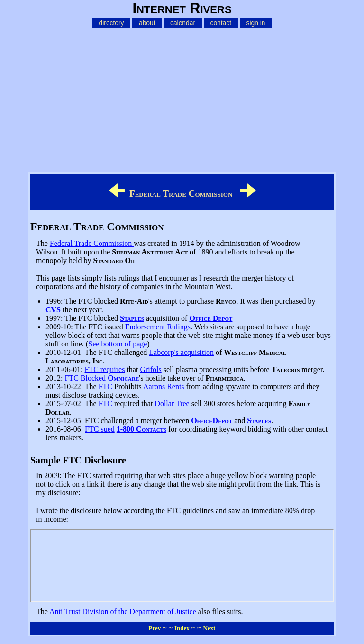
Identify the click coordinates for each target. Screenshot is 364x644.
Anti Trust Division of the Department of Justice (123, 612)
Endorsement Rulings (158, 327)
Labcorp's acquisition (181, 352)
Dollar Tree (172, 404)
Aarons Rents (164, 386)
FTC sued (100, 429)
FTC (105, 386)
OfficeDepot (212, 421)
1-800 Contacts (141, 429)
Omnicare (123, 378)
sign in (256, 23)
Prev (155, 628)
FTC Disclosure (182, 566)
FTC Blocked (85, 378)
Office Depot (211, 318)
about (147, 23)
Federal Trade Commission (92, 243)
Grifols (150, 369)
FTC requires (105, 369)
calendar (183, 23)
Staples (132, 318)
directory (112, 23)
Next (209, 628)
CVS (53, 310)
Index (182, 628)
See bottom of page (118, 344)
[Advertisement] (182, 99)
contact (221, 23)
